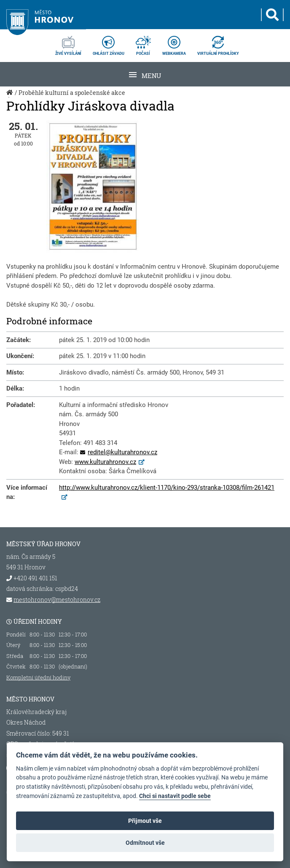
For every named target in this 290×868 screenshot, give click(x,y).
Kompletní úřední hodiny (38, 677)
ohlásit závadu (109, 43)
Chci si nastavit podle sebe (175, 796)
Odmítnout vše (145, 843)
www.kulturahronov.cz (105, 462)
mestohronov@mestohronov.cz (57, 600)
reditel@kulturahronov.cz (122, 452)
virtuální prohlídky (218, 43)
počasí (143, 43)
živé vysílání (68, 43)
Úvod (11, 97)
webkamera (174, 43)
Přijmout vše (145, 821)
